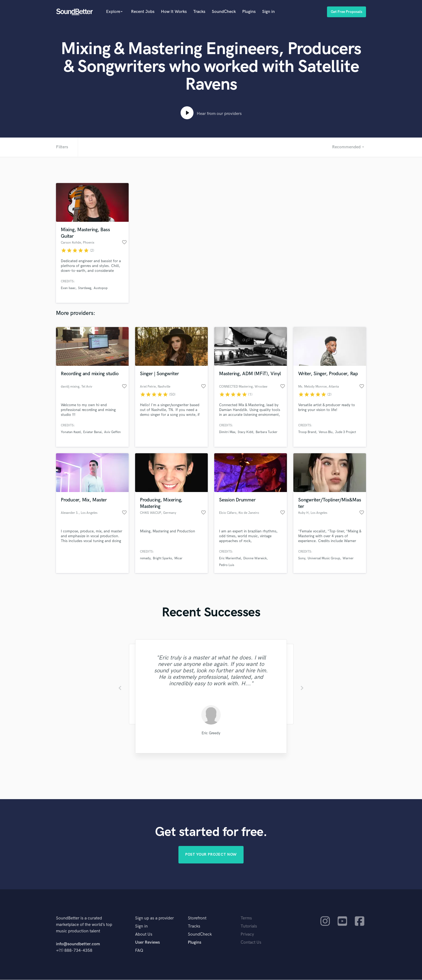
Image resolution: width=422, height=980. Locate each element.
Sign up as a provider (154, 918)
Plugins (249, 12)
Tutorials (249, 927)
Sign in (268, 12)
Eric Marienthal (230, 558)
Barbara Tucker (267, 432)
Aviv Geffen (112, 432)
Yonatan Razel (71, 432)
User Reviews (147, 943)
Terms (246, 918)
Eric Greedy (211, 733)
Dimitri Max (227, 432)
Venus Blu (326, 432)
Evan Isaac (68, 288)
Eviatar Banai (92, 432)
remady (145, 558)
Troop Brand (307, 432)
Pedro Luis (227, 565)
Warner (348, 558)
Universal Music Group (324, 558)
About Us (144, 935)
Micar (178, 558)
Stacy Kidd (245, 432)
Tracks (199, 12)
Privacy (247, 935)
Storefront (197, 918)
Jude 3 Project (346, 432)
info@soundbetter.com (78, 944)
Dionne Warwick (255, 558)
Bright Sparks (162, 558)
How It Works (174, 12)
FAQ (139, 951)
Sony (302, 558)
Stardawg (85, 288)
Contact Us (251, 943)
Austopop (101, 288)
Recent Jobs (143, 12)
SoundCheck (224, 12)
